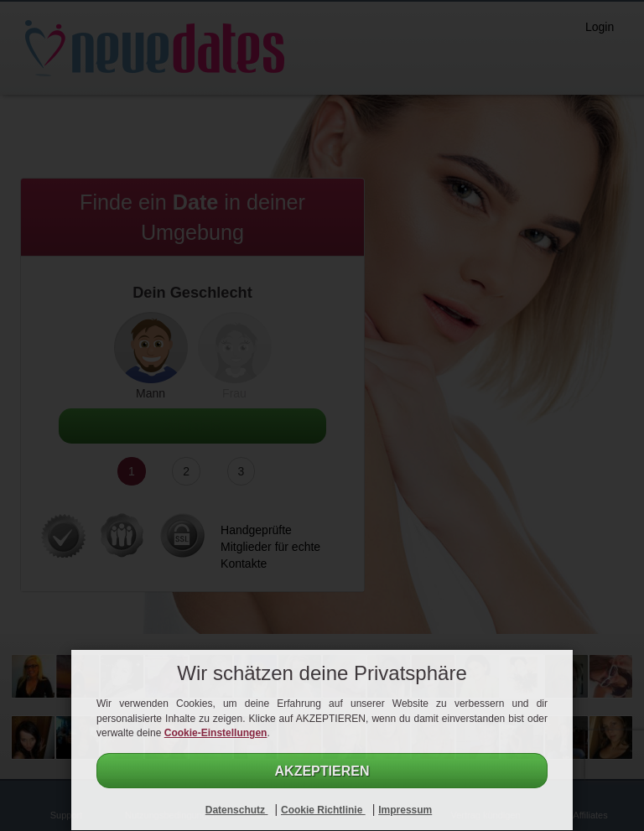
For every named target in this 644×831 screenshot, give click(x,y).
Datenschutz (237, 810)
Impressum (405, 810)
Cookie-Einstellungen (216, 733)
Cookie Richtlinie (323, 810)
